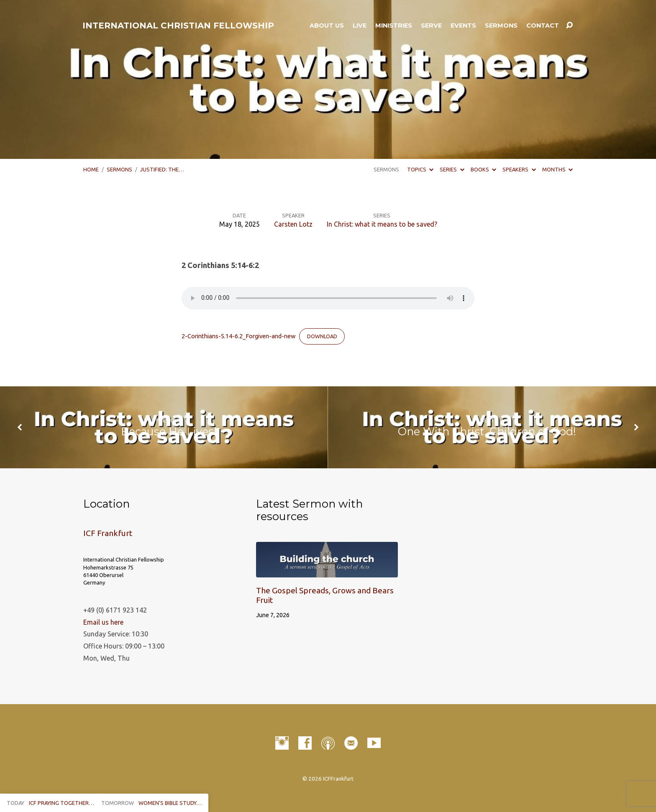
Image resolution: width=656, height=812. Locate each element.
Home (91, 169)
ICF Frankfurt (108, 533)
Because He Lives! (169, 431)
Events (463, 26)
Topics (420, 169)
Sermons (501, 26)
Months (557, 169)
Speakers (519, 169)
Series (452, 169)
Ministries (394, 26)
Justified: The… (162, 169)
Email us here (103, 622)
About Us (327, 26)
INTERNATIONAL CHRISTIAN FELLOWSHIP (178, 26)
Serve (431, 26)
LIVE (360, 26)
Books (483, 169)
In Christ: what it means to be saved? (382, 224)
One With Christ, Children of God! (487, 431)
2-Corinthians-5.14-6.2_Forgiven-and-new (238, 336)
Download (322, 336)
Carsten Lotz (293, 224)
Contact (543, 26)
